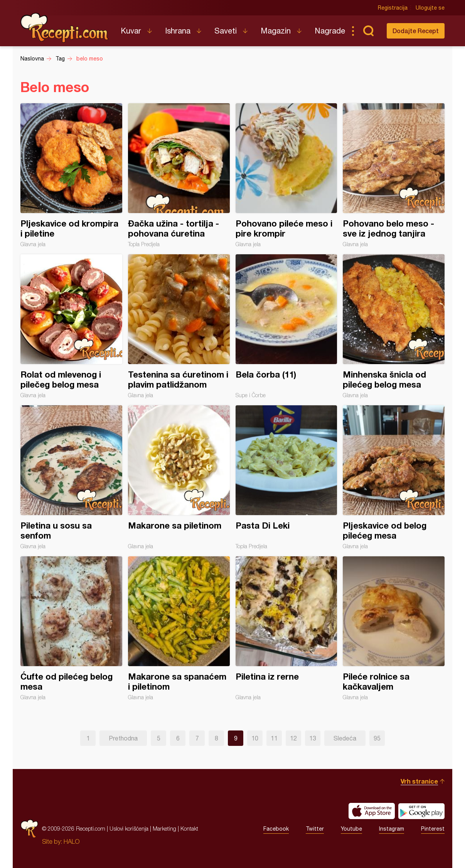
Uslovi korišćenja (129, 829)
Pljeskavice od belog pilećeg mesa (394, 477)
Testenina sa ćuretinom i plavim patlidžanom (179, 326)
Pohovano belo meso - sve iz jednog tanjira (394, 175)
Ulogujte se (430, 8)
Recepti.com (65, 28)
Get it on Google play (421, 811)
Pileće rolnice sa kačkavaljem (394, 628)
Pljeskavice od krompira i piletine (71, 175)
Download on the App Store (372, 811)
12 (293, 738)
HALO (72, 841)
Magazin (276, 31)
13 (313, 738)
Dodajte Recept (416, 31)
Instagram (392, 829)
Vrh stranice (419, 781)
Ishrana (178, 31)
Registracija (393, 8)
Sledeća (345, 738)
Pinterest (433, 829)
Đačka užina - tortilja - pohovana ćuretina (179, 175)
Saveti (226, 31)
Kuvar (131, 31)
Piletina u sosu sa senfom (71, 477)
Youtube (351, 829)
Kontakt (189, 829)
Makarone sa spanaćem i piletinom (179, 628)
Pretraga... (368, 31)
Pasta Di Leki (286, 477)
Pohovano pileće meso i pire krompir (286, 175)
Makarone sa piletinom (179, 477)
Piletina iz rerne (286, 628)
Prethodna (123, 738)
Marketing (164, 829)
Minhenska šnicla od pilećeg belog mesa (394, 326)
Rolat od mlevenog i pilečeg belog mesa (71, 326)
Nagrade (330, 31)
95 (377, 738)
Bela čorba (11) (286, 326)
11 (274, 738)
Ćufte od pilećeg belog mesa (71, 628)
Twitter (315, 829)
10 (255, 738)
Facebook (276, 829)
